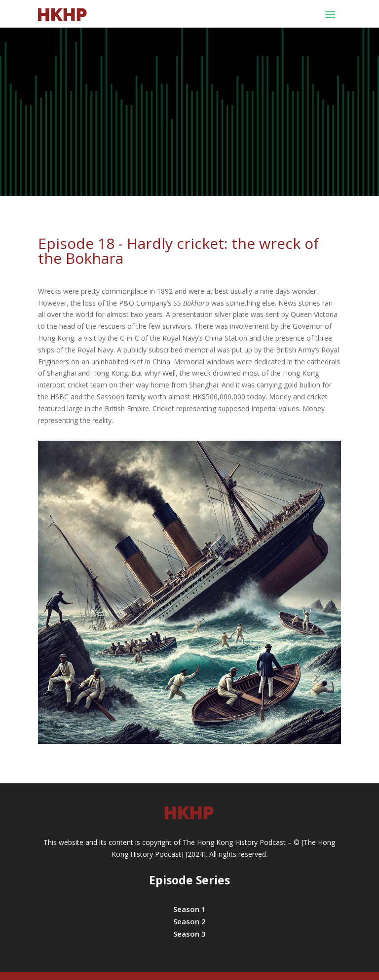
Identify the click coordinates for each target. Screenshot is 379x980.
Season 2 (189, 921)
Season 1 (189, 909)
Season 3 (189, 934)
